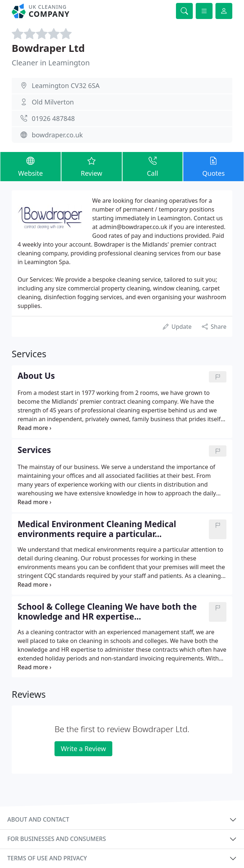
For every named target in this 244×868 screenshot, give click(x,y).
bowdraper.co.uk (57, 135)
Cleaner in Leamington (51, 63)
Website (31, 166)
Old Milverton (53, 102)
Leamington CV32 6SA (66, 85)
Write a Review (83, 749)
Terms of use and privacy (47, 858)
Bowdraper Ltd (48, 48)
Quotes (213, 166)
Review (92, 166)
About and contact (38, 819)
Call (153, 166)
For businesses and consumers (57, 839)
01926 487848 (53, 118)
